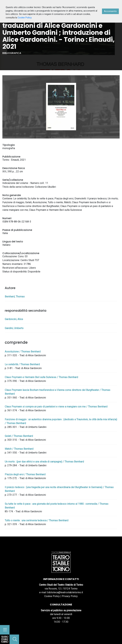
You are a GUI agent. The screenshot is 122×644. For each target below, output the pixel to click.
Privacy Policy (70, 596)
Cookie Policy (52, 596)
